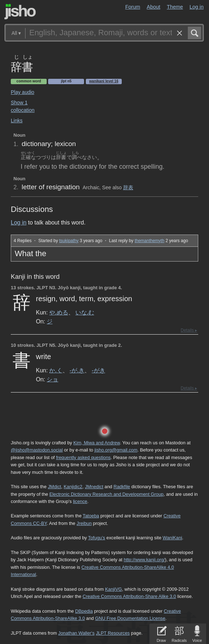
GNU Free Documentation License (130, 618)
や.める (59, 312)
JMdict (54, 487)
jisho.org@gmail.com (116, 450)
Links (17, 121)
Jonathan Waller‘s (76, 633)
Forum (133, 7)
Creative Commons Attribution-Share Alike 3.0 (129, 596)
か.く (56, 370)
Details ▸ (189, 330)
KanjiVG (113, 589)
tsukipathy (69, 241)
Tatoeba (91, 516)
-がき (98, 370)
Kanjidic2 (73, 487)
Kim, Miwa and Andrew (96, 443)
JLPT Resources (113, 633)
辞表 (128, 187)
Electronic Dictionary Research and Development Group (106, 494)
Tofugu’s (96, 538)
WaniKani (172, 538)
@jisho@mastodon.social (37, 450)
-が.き (77, 370)
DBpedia (84, 611)
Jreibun (84, 523)
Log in (197, 7)
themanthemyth (150, 241)
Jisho (20, 12)
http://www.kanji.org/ (144, 560)
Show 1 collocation (23, 106)
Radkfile (122, 487)
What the (31, 253)
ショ (52, 379)
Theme (175, 7)
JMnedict (94, 487)
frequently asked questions (83, 457)
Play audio (22, 92)
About (154, 7)
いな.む (85, 312)
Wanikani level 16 (104, 81)
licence (80, 501)
